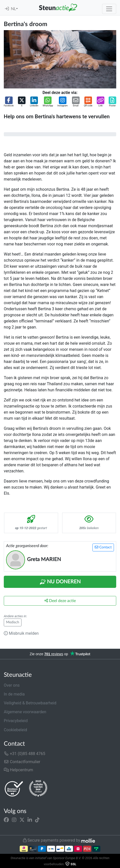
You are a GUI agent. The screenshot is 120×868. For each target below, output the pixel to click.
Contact (103, 547)
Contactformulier (22, 762)
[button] (9, 102)
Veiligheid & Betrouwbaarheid (30, 703)
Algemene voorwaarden (25, 712)
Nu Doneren (60, 582)
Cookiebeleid (15, 730)
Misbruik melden (21, 633)
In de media (14, 694)
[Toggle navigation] (109, 9)
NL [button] (13, 9)
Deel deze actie (60, 601)
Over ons (12, 685)
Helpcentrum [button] (18, 770)
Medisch (13, 622)
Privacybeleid (16, 721)
